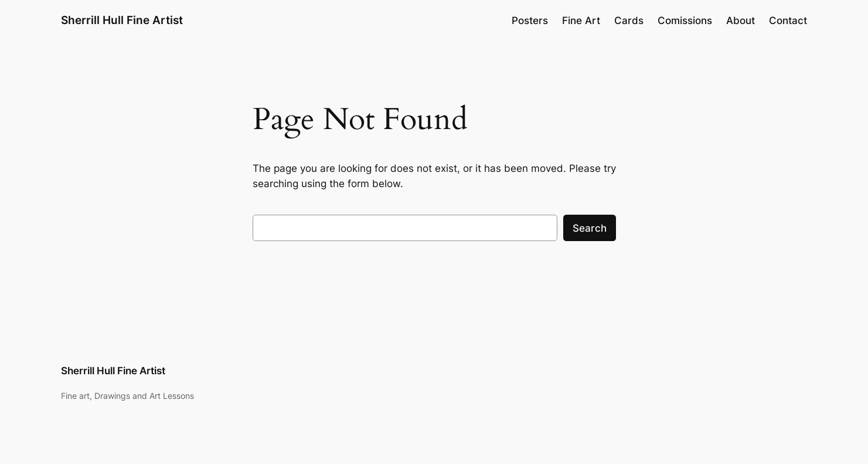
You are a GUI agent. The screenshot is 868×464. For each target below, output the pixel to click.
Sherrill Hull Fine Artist (122, 20)
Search (590, 228)
